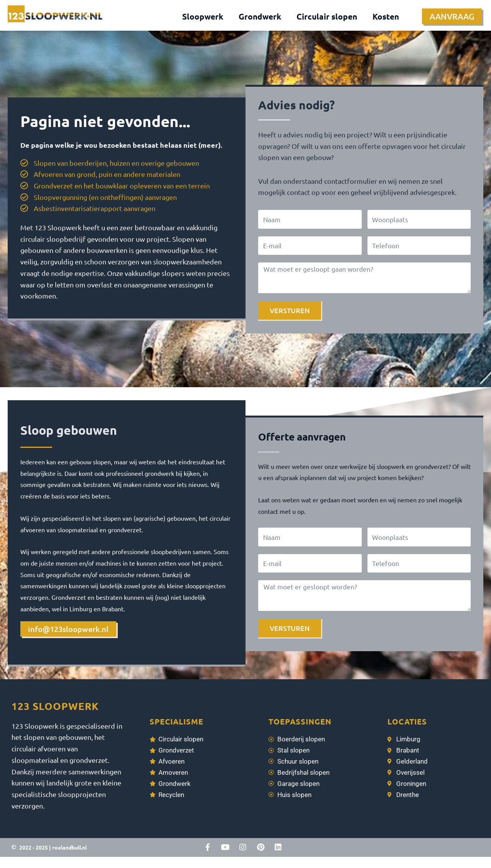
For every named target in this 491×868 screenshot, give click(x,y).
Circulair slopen (327, 16)
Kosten (386, 16)
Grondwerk (260, 16)
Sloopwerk (203, 16)
